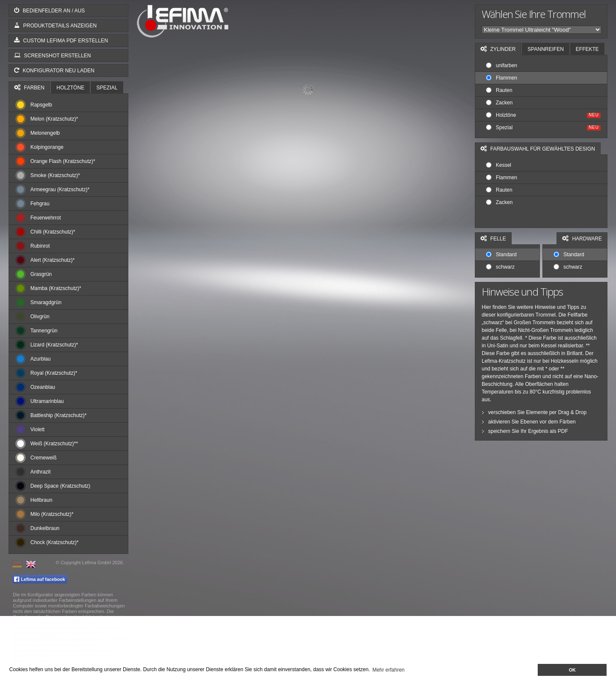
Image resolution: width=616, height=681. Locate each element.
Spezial (107, 88)
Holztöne (70, 88)
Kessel (499, 165)
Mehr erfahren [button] (388, 670)
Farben (29, 87)
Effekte (587, 49)
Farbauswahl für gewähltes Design (538, 149)
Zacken (499, 103)
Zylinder (498, 49)
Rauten (499, 90)
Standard (501, 255)
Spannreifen (545, 49)
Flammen (502, 78)
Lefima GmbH (97, 563)
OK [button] (572, 670)
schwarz (500, 267)
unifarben (502, 65)
